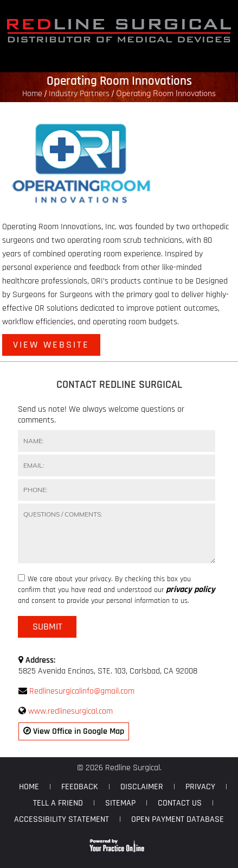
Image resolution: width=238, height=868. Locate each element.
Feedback (80, 787)
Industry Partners (79, 94)
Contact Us (180, 803)
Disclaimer (142, 787)
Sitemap (120, 803)
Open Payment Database (178, 819)
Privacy (200, 787)
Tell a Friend (58, 803)
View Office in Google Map (74, 731)
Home (32, 94)
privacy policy (191, 590)
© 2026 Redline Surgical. (119, 768)
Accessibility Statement (62, 819)
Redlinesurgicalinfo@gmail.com (82, 691)
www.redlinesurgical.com (70, 711)
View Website (51, 345)
